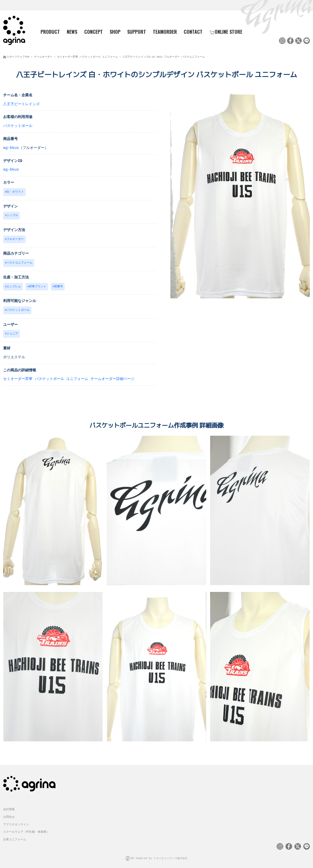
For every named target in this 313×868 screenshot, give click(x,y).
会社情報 (9, 806)
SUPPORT (137, 32)
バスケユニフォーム (19, 261)
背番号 (58, 285)
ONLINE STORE (226, 32)
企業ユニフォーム (15, 836)
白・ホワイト (15, 191)
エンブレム (14, 285)
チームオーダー (43, 56)
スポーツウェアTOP (18, 56)
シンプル (12, 214)
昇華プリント (38, 285)
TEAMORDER (165, 32)
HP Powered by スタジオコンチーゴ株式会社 (159, 855)
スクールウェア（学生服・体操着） (26, 829)
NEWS (72, 32)
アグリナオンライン (16, 821)
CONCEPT (94, 32)
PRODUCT (48, 32)
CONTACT (193, 32)
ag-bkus (11, 147)
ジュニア (12, 331)
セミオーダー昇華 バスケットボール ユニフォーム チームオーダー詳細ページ (69, 376)
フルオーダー (15, 238)
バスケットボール (18, 125)
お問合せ (9, 814)
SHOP (115, 32)
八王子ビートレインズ (21, 103)
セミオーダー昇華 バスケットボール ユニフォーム (87, 56)
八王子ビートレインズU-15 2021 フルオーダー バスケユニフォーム (164, 56)
